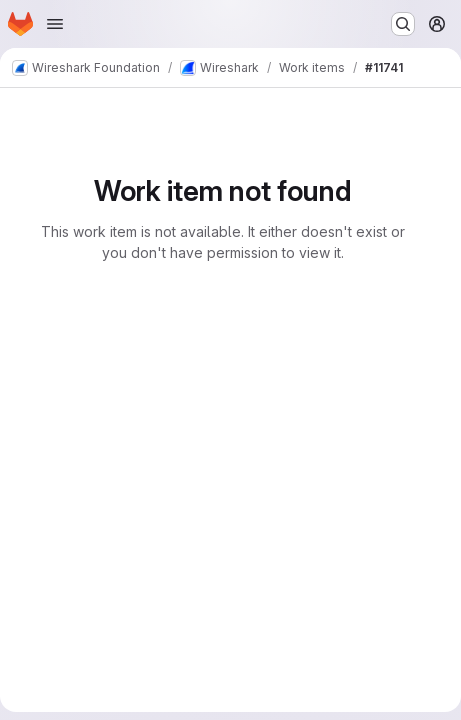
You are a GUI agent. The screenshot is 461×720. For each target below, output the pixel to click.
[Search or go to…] (403, 24)
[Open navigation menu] (55, 24)
